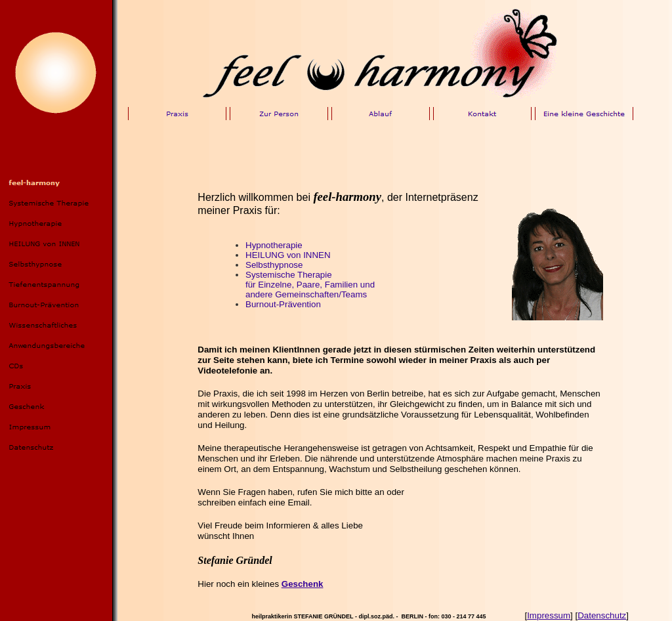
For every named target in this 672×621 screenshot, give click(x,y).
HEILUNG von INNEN (288, 255)
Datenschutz (602, 615)
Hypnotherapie (274, 245)
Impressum (549, 615)
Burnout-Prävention (283, 304)
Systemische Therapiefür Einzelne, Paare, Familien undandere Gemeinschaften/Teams (310, 285)
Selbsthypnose (274, 265)
